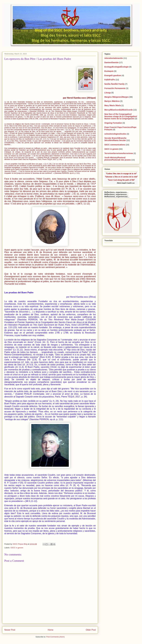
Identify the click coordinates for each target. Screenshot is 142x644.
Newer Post (10, 630)
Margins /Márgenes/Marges (117, 97)
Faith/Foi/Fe (110, 80)
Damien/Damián (112, 62)
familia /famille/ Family (114, 84)
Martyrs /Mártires (112, 101)
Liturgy (108, 93)
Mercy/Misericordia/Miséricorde (119, 110)
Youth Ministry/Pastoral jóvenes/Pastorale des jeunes (118, 159)
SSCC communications (115, 145)
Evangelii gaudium (113, 75)
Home (51, 630)
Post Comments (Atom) (55, 637)
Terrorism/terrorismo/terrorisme (119, 153)
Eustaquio (109, 71)
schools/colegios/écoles (115, 134)
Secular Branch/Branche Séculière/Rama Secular (115, 139)
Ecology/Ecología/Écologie (117, 67)
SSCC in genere (17, 548)
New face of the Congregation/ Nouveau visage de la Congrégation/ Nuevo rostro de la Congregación (121, 116)
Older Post (91, 630)
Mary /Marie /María (113, 105)
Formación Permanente (115, 88)
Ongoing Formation (113, 123)
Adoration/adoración (114, 58)
